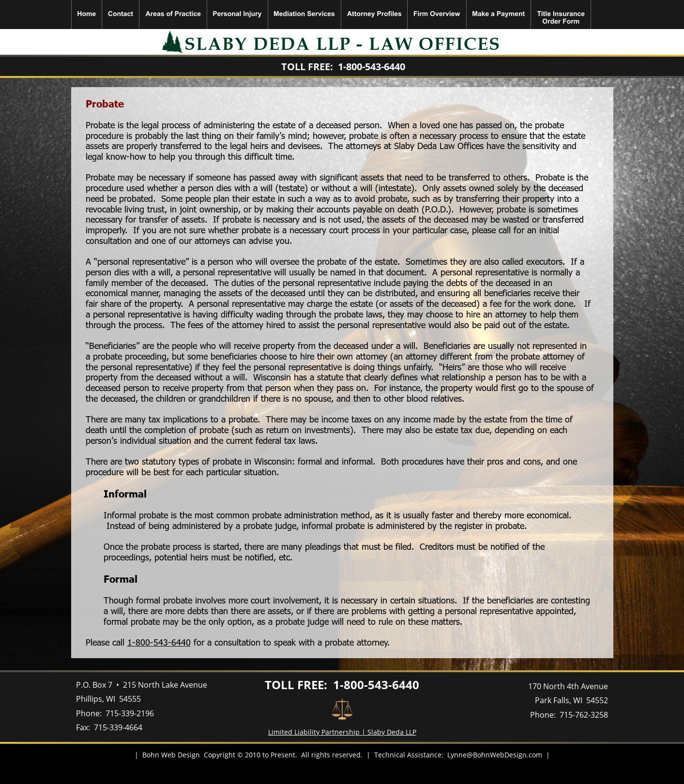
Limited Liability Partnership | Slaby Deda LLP (342, 732)
